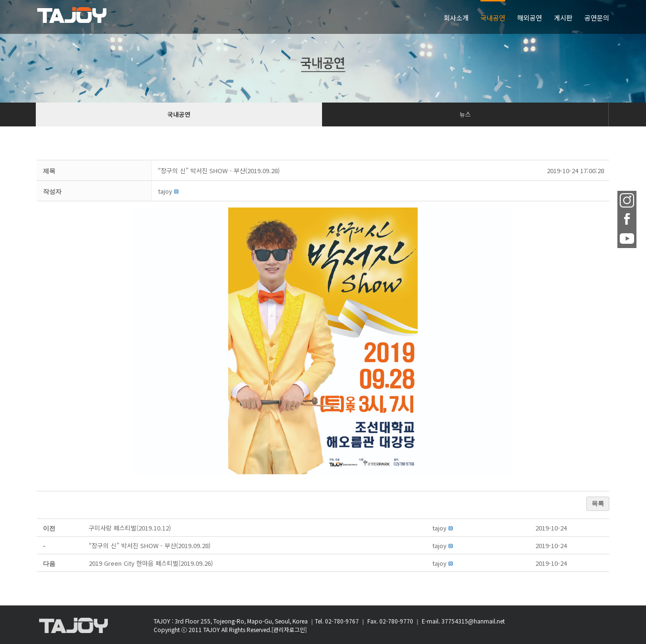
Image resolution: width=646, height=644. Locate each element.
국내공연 (179, 114)
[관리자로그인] (289, 629)
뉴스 (465, 114)
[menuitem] (462, 17)
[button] (165, 191)
